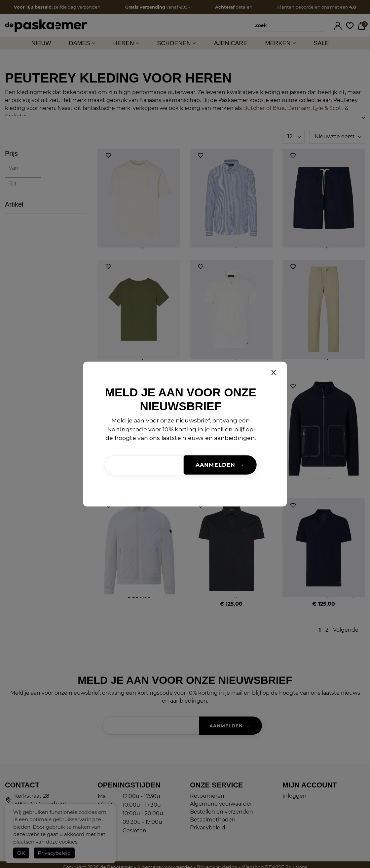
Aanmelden (215, 465)
